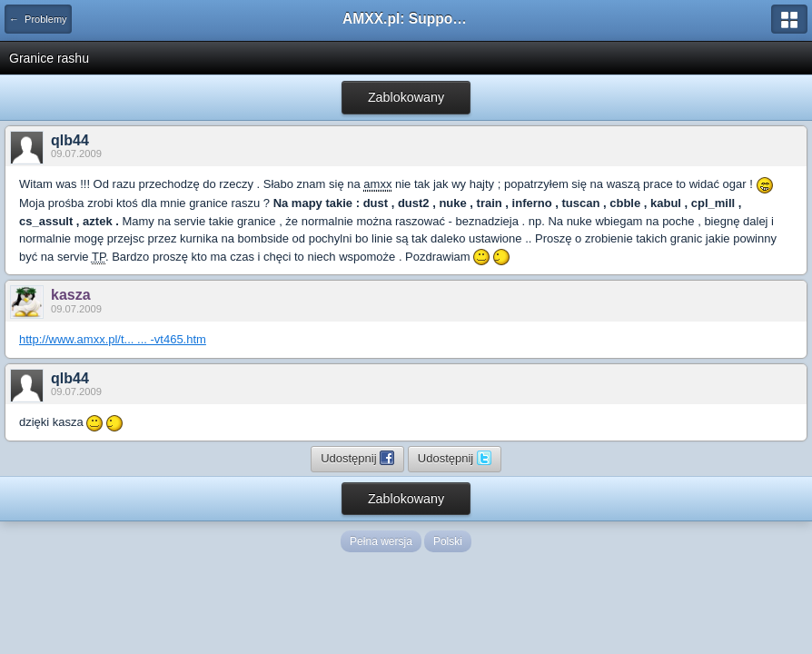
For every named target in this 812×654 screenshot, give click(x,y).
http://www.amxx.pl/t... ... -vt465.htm (113, 339)
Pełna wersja (381, 541)
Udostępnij (357, 458)
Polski (448, 541)
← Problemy (38, 19)
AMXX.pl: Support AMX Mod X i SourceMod (406, 19)
